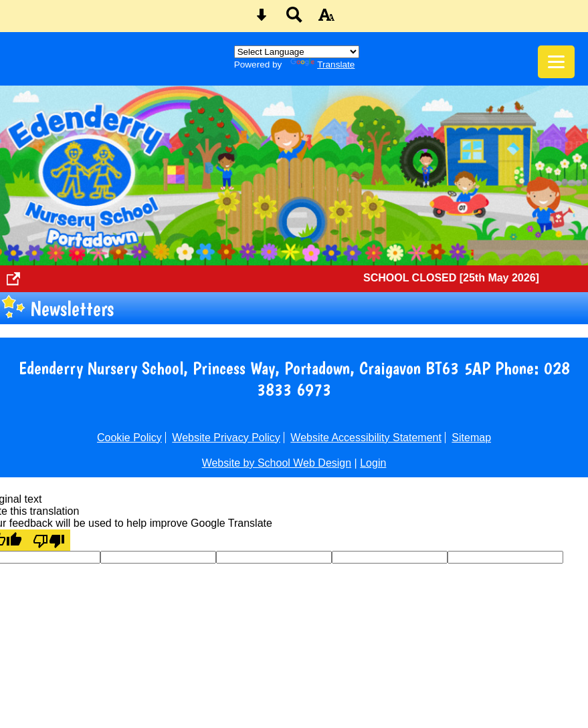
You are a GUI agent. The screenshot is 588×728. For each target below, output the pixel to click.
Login (373, 463)
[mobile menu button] (556, 62)
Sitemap (471, 438)
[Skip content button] (262, 19)
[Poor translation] (49, 540)
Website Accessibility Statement (366, 438)
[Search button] (294, 19)
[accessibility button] (326, 19)
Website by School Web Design (277, 463)
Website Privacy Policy (226, 438)
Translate (322, 65)
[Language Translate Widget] (297, 52)
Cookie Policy (129, 438)
